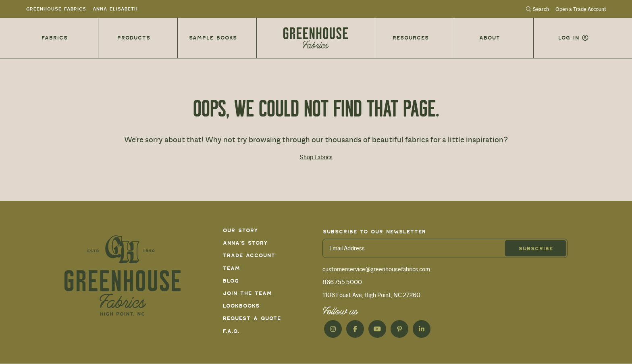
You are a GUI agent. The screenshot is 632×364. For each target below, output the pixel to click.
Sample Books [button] (213, 38)
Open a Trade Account (581, 9)
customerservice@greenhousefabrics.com (376, 269)
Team (231, 268)
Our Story (240, 230)
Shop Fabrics (316, 157)
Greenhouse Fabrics (56, 9)
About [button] (489, 38)
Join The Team (247, 293)
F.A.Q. (231, 331)
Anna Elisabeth (115, 9)
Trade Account (249, 255)
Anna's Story (245, 243)
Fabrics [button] (54, 38)
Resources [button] (410, 38)
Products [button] (133, 38)
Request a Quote (252, 318)
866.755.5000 (342, 282)
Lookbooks (241, 306)
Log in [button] (568, 38)
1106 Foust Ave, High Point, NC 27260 (371, 295)
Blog (231, 281)
